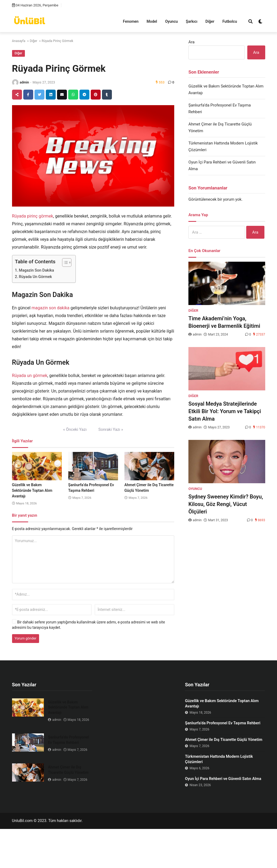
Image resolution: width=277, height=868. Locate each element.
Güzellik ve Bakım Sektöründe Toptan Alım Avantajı (32, 490)
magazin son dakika (51, 308)
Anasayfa (19, 41)
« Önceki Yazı (75, 429)
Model (152, 21)
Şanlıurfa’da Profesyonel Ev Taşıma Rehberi (68, 740)
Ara (191, 42)
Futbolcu (230, 21)
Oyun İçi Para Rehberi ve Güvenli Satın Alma (223, 779)
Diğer (210, 21)
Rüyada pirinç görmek (33, 216)
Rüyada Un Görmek (35, 277)
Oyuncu (171, 21)
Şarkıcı (191, 21)
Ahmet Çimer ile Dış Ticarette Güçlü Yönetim (68, 770)
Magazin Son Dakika (37, 270)
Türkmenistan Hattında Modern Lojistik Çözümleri (219, 759)
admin (24, 82)
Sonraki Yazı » (111, 429)
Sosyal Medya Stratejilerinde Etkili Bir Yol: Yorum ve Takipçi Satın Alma (225, 411)
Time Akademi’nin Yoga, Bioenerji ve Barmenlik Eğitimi (224, 322)
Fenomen (131, 21)
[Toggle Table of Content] (64, 262)
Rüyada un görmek (30, 376)
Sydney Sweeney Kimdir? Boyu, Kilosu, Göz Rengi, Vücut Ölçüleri (226, 504)
